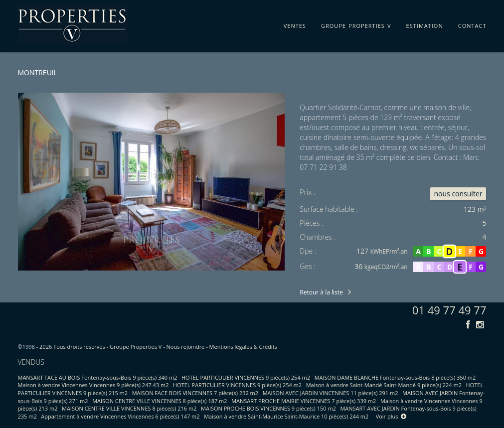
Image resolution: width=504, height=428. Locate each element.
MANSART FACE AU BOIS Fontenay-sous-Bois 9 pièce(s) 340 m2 (98, 377)
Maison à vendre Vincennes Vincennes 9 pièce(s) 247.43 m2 (93, 385)
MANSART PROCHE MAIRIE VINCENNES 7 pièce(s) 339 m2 (304, 401)
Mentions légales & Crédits (243, 347)
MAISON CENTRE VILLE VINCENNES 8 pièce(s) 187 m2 (160, 401)
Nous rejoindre (186, 347)
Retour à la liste (321, 292)
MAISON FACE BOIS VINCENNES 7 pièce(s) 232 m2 (195, 393)
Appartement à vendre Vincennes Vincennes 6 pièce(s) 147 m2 (120, 416)
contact (472, 24)
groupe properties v (356, 24)
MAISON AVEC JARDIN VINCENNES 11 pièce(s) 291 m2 (331, 393)
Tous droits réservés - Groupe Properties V (107, 347)
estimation (425, 24)
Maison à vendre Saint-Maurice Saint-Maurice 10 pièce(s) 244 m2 (286, 416)
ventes (295, 24)
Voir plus (391, 416)
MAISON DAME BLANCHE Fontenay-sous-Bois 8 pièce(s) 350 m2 (395, 377)
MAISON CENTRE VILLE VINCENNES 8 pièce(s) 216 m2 (129, 408)
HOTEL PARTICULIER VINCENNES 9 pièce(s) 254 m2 (246, 377)
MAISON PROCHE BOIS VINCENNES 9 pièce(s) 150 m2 (268, 408)
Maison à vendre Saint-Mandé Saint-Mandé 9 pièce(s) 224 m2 (384, 385)
